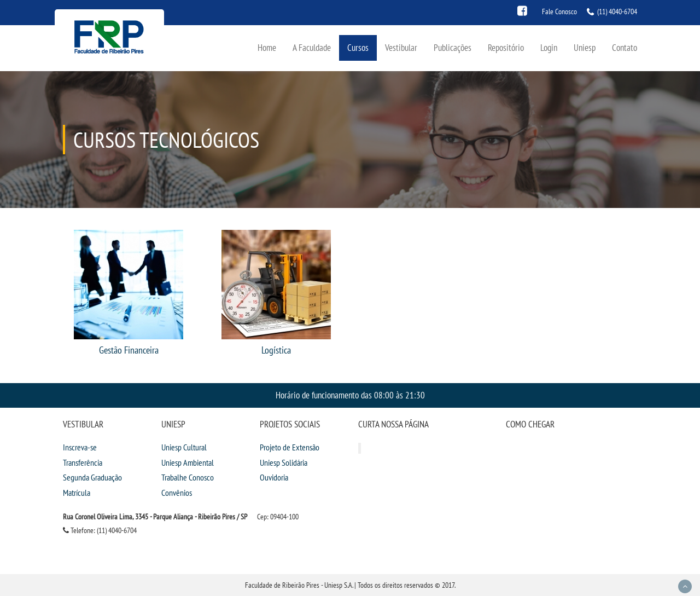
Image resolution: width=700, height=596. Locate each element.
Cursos (358, 47)
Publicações (453, 47)
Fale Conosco (559, 11)
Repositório (506, 47)
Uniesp (585, 47)
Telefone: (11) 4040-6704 (100, 530)
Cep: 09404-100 (278, 517)
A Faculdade (312, 47)
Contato (625, 47)
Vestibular (401, 47)
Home (267, 47)
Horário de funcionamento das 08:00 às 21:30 (350, 395)
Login (549, 47)
